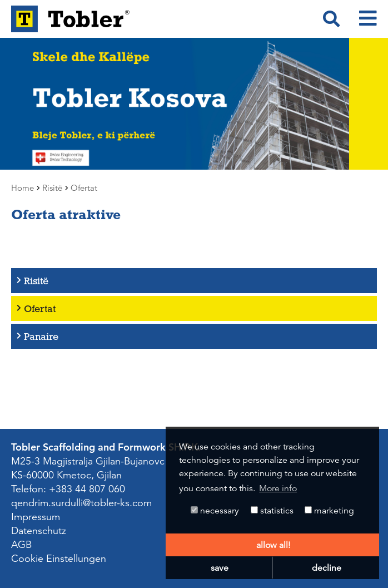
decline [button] (327, 568)
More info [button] (278, 488)
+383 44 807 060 (87, 489)
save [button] (220, 568)
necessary (215, 511)
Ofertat (40, 308)
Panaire (41, 336)
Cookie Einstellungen (59, 559)
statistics (272, 511)
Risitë (36, 281)
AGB (21, 545)
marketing (329, 511)
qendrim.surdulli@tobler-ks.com (81, 503)
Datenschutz (39, 531)
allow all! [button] (273, 545)
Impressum (36, 517)
